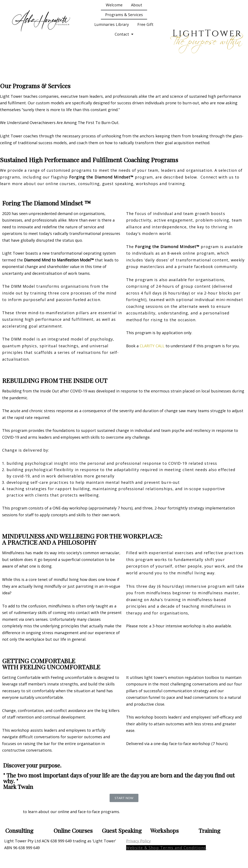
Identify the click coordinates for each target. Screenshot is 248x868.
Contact (124, 34)
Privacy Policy (138, 841)
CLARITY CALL (152, 346)
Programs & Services (124, 15)
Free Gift (145, 24)
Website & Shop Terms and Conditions (166, 848)
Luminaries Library (112, 24)
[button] (124, 798)
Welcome (114, 5)
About (137, 5)
